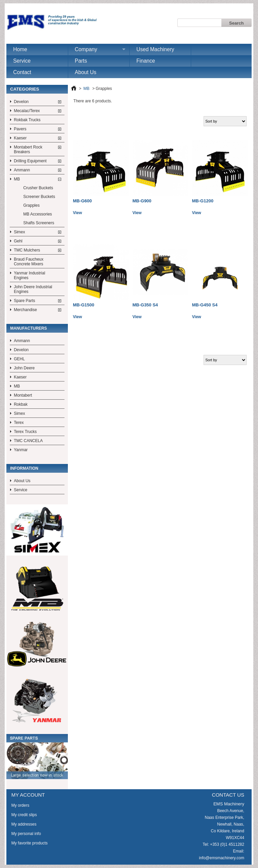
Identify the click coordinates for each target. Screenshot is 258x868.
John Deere (24, 368)
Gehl (18, 241)
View (77, 213)
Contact (22, 72)
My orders (20, 805)
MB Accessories (37, 214)
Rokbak (21, 404)
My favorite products (30, 843)
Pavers (20, 129)
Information (24, 468)
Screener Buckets (39, 197)
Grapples (31, 205)
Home (20, 49)
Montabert (23, 395)
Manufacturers (28, 328)
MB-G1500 (84, 305)
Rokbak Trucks (27, 120)
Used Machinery (155, 49)
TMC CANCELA (28, 441)
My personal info (26, 834)
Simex (19, 232)
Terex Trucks (25, 432)
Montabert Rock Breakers (28, 149)
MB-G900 (142, 201)
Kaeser (20, 138)
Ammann (22, 170)
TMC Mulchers (27, 250)
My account (28, 795)
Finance (146, 61)
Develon (21, 102)
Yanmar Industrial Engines (29, 275)
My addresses (24, 824)
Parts (81, 61)
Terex (19, 423)
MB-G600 (82, 201)
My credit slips (24, 815)
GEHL (19, 359)
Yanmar (21, 450)
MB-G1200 (203, 201)
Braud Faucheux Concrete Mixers (29, 262)
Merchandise (25, 310)
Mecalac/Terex (27, 111)
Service (22, 61)
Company (97, 51)
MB (17, 179)
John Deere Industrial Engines (33, 289)
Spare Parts (24, 301)
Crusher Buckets (38, 188)
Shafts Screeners (39, 223)
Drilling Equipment (30, 161)
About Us (86, 72)
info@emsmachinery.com (222, 858)
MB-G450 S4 (205, 305)
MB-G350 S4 (145, 305)
